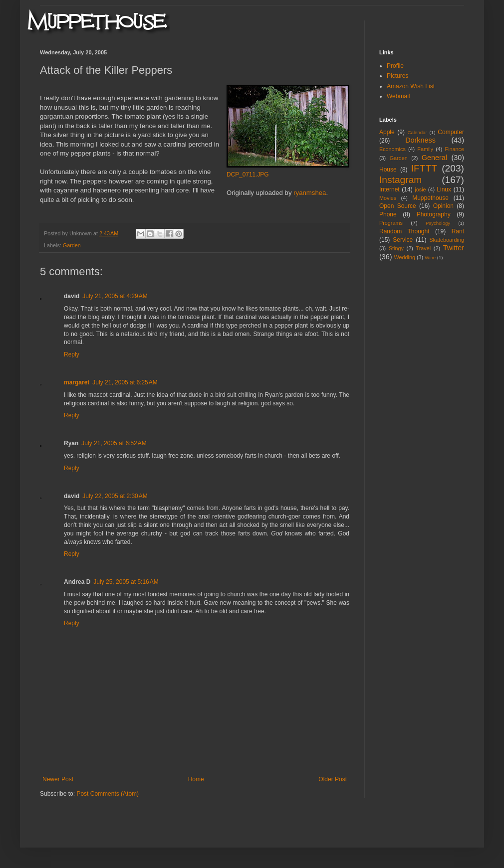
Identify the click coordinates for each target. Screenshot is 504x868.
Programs (391, 223)
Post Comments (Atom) (108, 794)
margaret (77, 382)
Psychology (438, 223)
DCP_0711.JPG (248, 174)
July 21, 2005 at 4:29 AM (115, 296)
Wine (430, 258)
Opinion (443, 206)
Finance (455, 149)
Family (425, 149)
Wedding (405, 257)
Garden (72, 245)
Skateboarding (447, 240)
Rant (458, 231)
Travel (423, 248)
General (434, 158)
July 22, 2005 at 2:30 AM (115, 496)
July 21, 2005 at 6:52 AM (114, 443)
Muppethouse (430, 198)
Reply (72, 354)
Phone (388, 214)
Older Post (333, 779)
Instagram (400, 180)
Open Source (398, 206)
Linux (444, 189)
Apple (387, 132)
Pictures (397, 76)
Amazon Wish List (411, 86)
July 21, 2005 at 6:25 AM (125, 382)
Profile (395, 66)
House (388, 170)
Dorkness (420, 140)
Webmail (398, 96)
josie (420, 189)
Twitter (454, 248)
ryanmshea (310, 193)
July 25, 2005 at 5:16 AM (126, 582)
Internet (389, 189)
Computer (451, 132)
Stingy (396, 248)
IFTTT (424, 168)
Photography (434, 214)
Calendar (417, 132)
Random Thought (404, 231)
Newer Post (58, 779)
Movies (388, 198)
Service (403, 240)
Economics (392, 149)
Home (196, 779)
